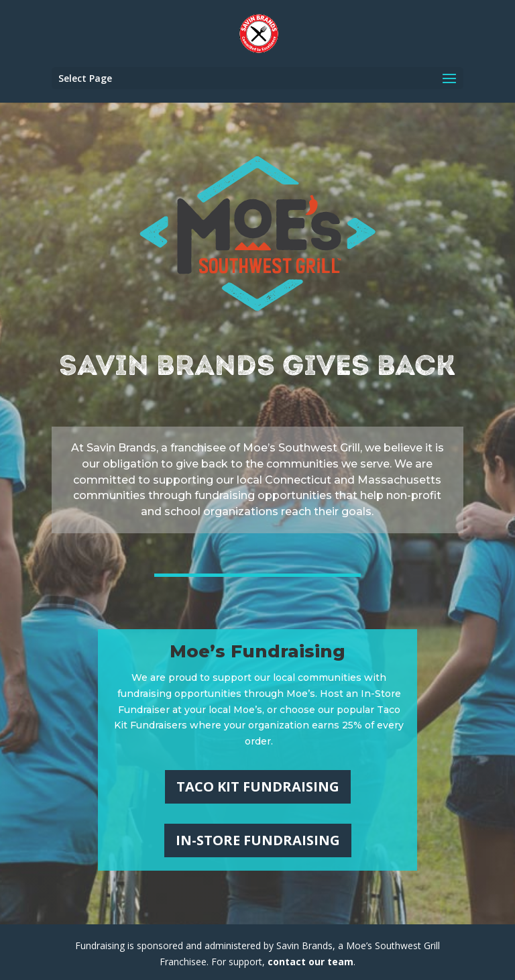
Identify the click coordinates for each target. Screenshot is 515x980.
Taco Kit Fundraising (258, 786)
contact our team (310, 962)
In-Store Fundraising (258, 840)
